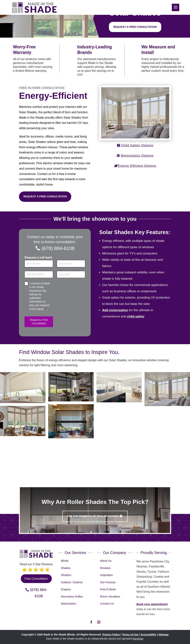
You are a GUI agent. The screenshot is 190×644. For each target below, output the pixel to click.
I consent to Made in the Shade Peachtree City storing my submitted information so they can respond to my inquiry (40, 296)
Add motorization (115, 310)
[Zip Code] (71, 275)
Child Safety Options (137, 145)
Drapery (66, 589)
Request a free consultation (135, 27)
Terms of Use (130, 635)
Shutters (66, 575)
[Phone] (39, 275)
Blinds (65, 561)
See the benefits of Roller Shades (93, 516)
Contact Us (107, 604)
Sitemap (163, 635)
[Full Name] (39, 264)
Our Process (108, 582)
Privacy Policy (111, 635)
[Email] (71, 264)
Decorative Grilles (72, 596)
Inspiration (106, 575)
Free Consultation (36, 579)
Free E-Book (108, 589)
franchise (138, 639)
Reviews (105, 568)
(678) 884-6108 (58, 248)
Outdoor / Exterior (72, 582)
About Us (106, 561)
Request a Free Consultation (45, 196)
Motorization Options (137, 156)
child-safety (136, 316)
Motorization (68, 604)
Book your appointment (152, 604)
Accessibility (148, 635)
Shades (66, 568)
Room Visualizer (110, 596)
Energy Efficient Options (137, 166)
